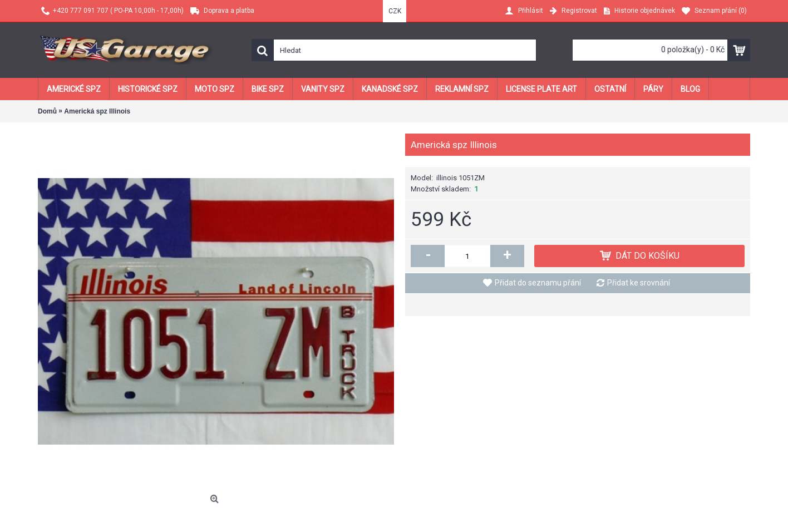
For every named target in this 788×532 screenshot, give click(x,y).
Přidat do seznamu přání (538, 283)
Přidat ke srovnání (639, 283)
